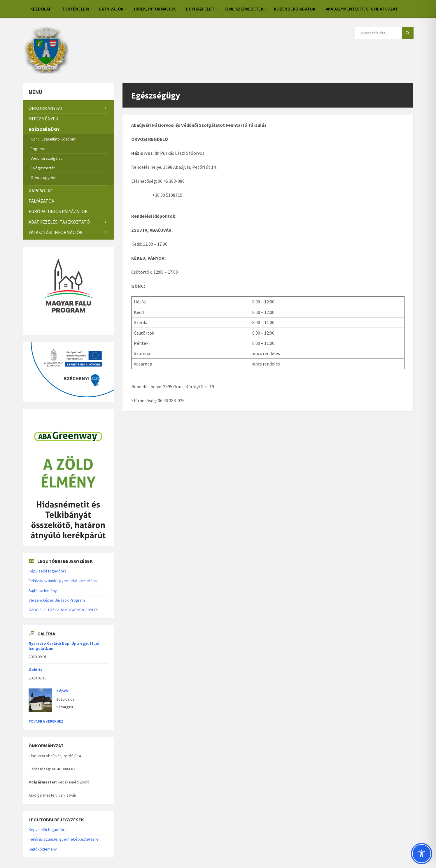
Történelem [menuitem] (75, 9)
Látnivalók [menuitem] (111, 9)
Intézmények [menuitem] (43, 119)
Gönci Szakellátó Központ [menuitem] (53, 139)
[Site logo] (46, 72)
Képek (62, 691)
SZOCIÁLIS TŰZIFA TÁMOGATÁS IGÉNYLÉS (63, 610)
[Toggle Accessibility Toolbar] (422, 854)
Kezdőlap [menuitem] (41, 9)
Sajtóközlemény (43, 591)
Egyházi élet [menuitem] (200, 9)
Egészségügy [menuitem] (44, 129)
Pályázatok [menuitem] (42, 201)
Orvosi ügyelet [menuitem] (44, 178)
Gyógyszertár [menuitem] (43, 168)
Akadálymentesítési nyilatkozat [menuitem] (362, 9)
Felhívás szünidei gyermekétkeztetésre (64, 581)
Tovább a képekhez (46, 721)
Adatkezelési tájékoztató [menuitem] (59, 222)
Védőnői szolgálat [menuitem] (46, 158)
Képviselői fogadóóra (48, 571)
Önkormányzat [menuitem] (46, 108)
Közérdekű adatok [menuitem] (295, 9)
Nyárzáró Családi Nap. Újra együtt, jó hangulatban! (64, 646)
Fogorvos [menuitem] (39, 149)
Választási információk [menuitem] (56, 232)
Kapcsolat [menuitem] (41, 191)
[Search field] (384, 33)
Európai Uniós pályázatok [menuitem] (58, 211)
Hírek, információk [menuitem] (155, 9)
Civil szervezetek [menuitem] (244, 9)
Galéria (36, 670)
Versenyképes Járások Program (57, 600)
